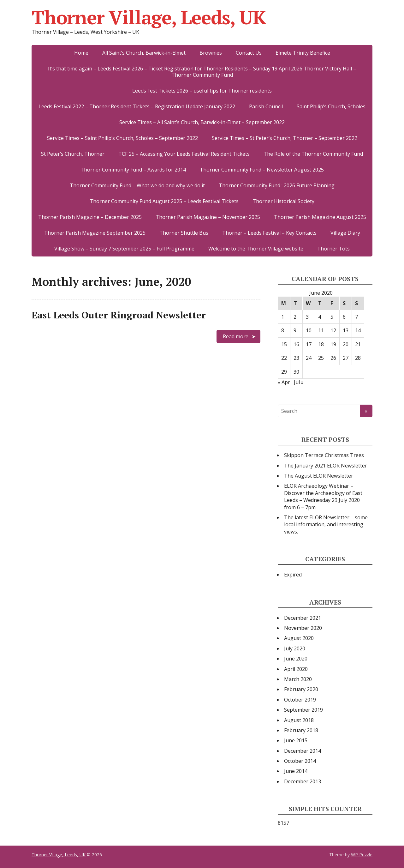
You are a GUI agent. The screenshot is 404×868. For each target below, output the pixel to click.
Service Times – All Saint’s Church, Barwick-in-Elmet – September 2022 (202, 122)
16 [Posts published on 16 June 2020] (296, 344)
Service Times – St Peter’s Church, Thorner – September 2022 (285, 138)
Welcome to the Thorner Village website (256, 249)
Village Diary (345, 233)
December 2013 (303, 781)
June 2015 (296, 740)
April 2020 (296, 669)
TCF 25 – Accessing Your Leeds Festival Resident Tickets (184, 154)
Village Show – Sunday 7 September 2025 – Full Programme (124, 249)
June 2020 (296, 659)
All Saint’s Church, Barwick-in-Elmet (144, 53)
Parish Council (266, 106)
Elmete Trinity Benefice (303, 53)
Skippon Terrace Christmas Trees (324, 455)
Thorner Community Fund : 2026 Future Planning (277, 185)
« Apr (284, 382)
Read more (236, 336)
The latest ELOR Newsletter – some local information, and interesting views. (326, 524)
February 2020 (301, 689)
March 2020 (298, 679)
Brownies (211, 53)
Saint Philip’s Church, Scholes (331, 106)
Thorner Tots (333, 249)
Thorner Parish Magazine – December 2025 (90, 217)
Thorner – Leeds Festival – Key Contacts (269, 233)
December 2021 (303, 618)
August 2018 (299, 720)
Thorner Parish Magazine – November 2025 (208, 217)
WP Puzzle (362, 855)
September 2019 (303, 710)
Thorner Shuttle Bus (184, 233)
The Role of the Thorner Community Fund (313, 154)
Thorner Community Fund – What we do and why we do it (137, 185)
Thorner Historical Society (283, 201)
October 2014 (300, 761)
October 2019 (300, 700)
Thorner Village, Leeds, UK (149, 17)
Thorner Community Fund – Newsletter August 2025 (262, 170)
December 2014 (303, 751)
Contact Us (249, 53)
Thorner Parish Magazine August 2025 (320, 217)
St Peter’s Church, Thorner (73, 154)
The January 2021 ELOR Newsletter (326, 466)
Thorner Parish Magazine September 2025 (95, 233)
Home (81, 53)
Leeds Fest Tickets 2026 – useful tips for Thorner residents (202, 91)
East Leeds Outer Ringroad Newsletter (119, 315)
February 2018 (301, 730)
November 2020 (303, 628)
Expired (293, 575)
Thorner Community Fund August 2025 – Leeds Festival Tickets (164, 201)
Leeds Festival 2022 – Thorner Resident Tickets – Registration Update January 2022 (137, 106)
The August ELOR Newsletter (319, 476)
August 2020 (299, 638)
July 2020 (295, 648)
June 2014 (296, 771)
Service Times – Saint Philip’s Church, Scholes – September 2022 (122, 138)
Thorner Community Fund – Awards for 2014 (133, 170)
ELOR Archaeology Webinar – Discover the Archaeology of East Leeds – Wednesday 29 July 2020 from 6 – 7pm (323, 496)
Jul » (299, 382)
